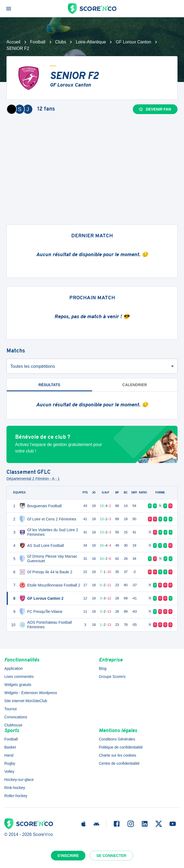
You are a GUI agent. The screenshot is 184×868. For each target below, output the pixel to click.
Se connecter (111, 856)
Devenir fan (155, 109)
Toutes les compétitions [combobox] (33, 366)
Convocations (16, 717)
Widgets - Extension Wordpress (31, 693)
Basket (10, 747)
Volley (9, 771)
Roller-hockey (16, 796)
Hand (9, 755)
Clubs (61, 42)
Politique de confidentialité (121, 747)
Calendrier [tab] (135, 385)
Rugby (10, 763)
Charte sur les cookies (118, 755)
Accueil (13, 42)
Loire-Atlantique (91, 42)
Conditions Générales (117, 739)
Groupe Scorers (112, 677)
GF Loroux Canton (133, 42)
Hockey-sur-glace (19, 780)
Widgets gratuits (18, 685)
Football (38, 42)
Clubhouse (13, 725)
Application (14, 668)
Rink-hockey (15, 788)
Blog (103, 668)
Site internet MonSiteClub (26, 701)
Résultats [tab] (49, 385)
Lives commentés (19, 677)
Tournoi (11, 709)
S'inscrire (68, 856)
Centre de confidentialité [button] (119, 763)
